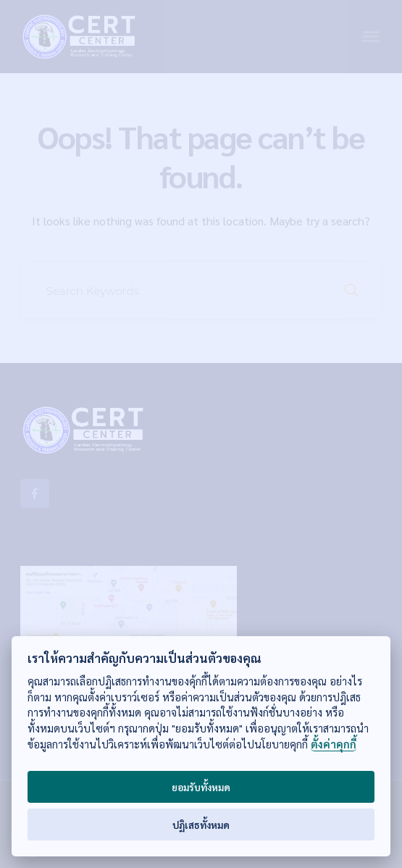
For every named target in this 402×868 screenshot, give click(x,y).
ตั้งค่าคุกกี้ (334, 744)
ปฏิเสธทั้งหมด (201, 825)
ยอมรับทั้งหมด (201, 787)
